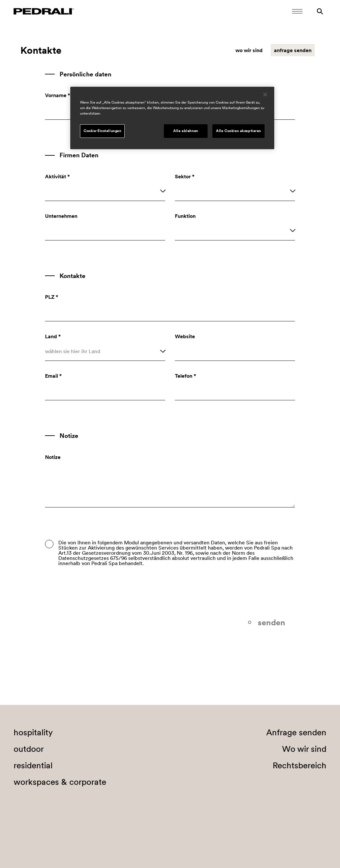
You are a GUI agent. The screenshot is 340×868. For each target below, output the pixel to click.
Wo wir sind (304, 749)
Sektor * (185, 176)
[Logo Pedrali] (44, 11)
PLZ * (52, 297)
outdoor (29, 749)
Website (185, 336)
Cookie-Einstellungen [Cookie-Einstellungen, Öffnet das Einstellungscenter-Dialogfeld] (102, 131)
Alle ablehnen (186, 131)
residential (33, 765)
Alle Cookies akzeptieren (238, 131)
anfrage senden (293, 50)
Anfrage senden (296, 732)
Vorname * (58, 95)
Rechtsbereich (300, 765)
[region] (172, 118)
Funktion (185, 216)
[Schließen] (265, 95)
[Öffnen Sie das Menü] (297, 11)
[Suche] (320, 11)
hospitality (33, 732)
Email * (53, 376)
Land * (53, 336)
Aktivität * (57, 176)
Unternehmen (61, 216)
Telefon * (186, 376)
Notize (53, 457)
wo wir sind (249, 50)
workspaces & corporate (60, 782)
